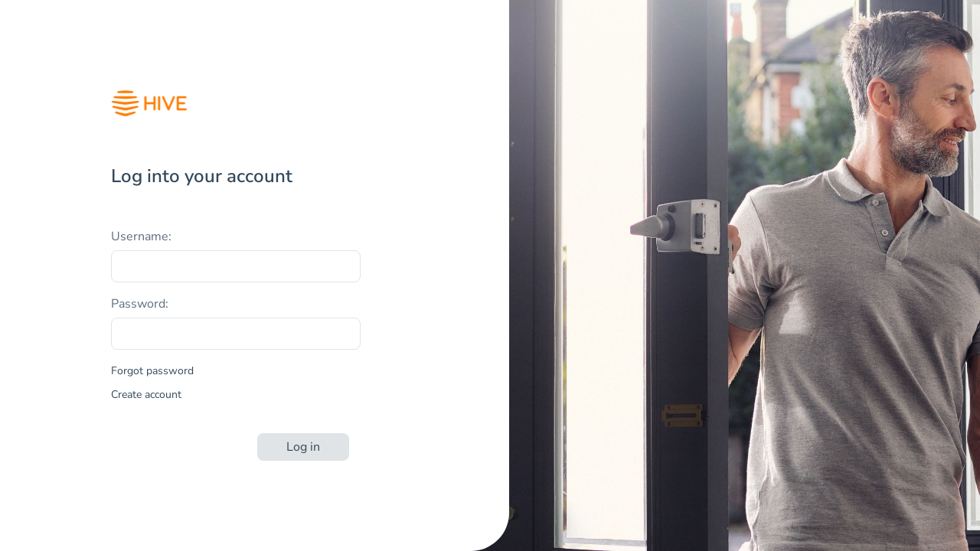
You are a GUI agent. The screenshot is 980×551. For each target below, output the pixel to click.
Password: (140, 304)
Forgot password (152, 371)
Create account (146, 395)
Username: (141, 236)
